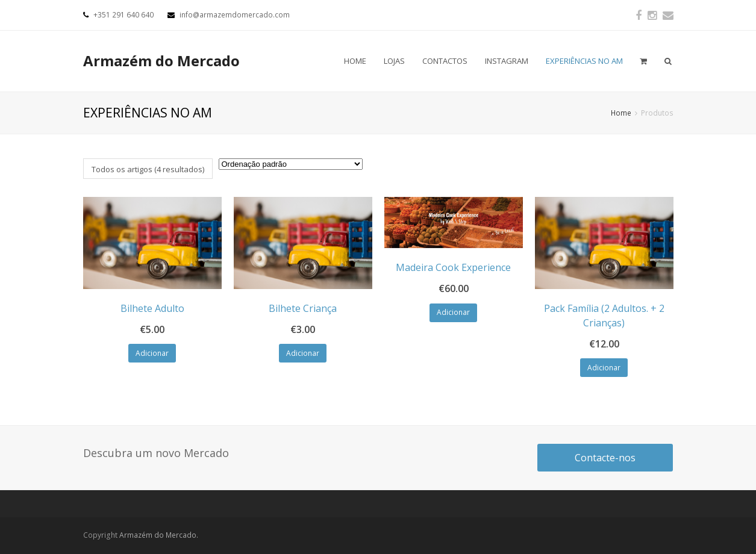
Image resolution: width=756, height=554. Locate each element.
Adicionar (152, 353)
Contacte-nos (605, 458)
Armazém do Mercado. (159, 535)
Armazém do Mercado (161, 61)
